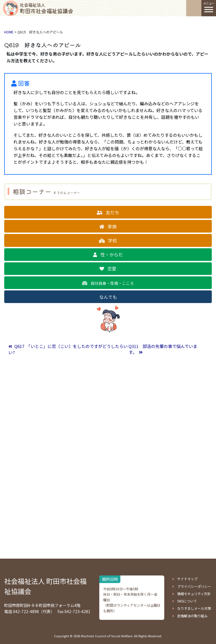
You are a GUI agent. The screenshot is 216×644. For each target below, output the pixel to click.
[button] (108, 212)
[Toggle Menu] (209, 9)
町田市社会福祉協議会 (46, 8)
